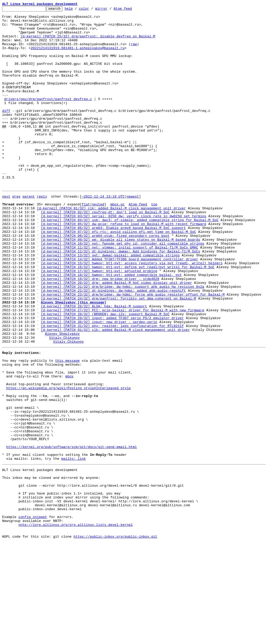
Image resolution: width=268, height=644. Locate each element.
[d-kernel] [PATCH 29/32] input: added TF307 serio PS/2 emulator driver (112, 379)
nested (98, 243)
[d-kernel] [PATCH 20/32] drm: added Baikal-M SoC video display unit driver (116, 337)
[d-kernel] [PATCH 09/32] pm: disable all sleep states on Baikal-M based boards (120, 285)
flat (86, 243)
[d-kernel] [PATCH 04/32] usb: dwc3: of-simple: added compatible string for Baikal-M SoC (130, 261)
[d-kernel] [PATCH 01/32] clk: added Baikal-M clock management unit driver (111, 247)
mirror (110, 10)
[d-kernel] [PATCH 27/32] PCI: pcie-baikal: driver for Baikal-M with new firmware (122, 370)
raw (134, 52)
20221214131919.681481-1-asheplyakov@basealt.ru (78, 56)
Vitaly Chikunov (64, 402)
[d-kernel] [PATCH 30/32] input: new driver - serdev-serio (99, 384)
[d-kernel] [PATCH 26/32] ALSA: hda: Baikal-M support (94, 365)
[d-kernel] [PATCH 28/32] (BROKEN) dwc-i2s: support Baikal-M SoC (105, 374)
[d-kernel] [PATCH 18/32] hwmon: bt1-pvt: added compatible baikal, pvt (111, 327)
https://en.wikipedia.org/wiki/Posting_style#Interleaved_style (69, 462)
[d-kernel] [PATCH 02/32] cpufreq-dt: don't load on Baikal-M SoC (105, 252)
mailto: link (74, 546)
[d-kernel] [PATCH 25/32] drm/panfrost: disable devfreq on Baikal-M (88, 42)
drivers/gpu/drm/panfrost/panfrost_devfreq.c (48, 118)
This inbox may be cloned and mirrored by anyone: (51, 568)
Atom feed (131, 10)
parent (29, 233)
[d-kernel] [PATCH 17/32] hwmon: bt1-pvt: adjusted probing (99, 323)
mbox (69, 447)
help (77, 10)
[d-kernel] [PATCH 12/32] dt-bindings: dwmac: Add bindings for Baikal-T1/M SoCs (120, 299)
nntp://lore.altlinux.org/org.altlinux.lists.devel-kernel (76, 624)
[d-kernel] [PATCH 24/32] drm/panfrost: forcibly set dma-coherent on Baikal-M (118, 355)
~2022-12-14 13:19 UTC (103, 233)
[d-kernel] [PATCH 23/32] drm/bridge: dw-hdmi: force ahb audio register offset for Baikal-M (133, 351)
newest (133, 233)
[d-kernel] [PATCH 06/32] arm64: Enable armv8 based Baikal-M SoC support (113, 271)
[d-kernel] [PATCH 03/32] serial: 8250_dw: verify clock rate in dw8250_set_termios (124, 257)
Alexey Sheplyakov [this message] (74, 360)
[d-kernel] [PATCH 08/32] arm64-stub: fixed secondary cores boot (105, 280)
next (6, 233)
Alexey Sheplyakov (62, 398)
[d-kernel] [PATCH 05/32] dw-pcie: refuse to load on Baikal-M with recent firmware (124, 266)
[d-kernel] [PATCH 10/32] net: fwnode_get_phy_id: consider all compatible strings (122, 290)
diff (6, 132)
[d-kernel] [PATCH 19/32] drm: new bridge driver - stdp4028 (100, 332)
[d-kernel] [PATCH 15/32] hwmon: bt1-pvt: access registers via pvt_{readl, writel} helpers (132, 313)
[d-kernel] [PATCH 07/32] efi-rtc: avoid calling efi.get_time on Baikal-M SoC (118, 275)
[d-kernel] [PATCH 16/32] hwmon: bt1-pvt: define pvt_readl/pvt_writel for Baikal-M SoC (128, 318)
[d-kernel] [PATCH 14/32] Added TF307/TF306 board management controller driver (119, 308)
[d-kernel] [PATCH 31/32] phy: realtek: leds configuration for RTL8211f (112, 388)
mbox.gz (117, 243)
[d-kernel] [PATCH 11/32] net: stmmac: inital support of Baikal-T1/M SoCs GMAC (119, 294)
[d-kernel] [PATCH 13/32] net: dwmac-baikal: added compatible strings (110, 304)
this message (68, 429)
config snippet (33, 615)
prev (16, 233)
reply (42, 233)
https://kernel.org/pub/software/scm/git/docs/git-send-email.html (72, 532)
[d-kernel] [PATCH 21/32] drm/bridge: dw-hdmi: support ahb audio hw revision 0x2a (122, 341)
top (154, 243)
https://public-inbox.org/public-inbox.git (115, 638)
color (92, 10)
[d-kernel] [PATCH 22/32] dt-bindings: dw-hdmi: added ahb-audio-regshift (113, 346)
